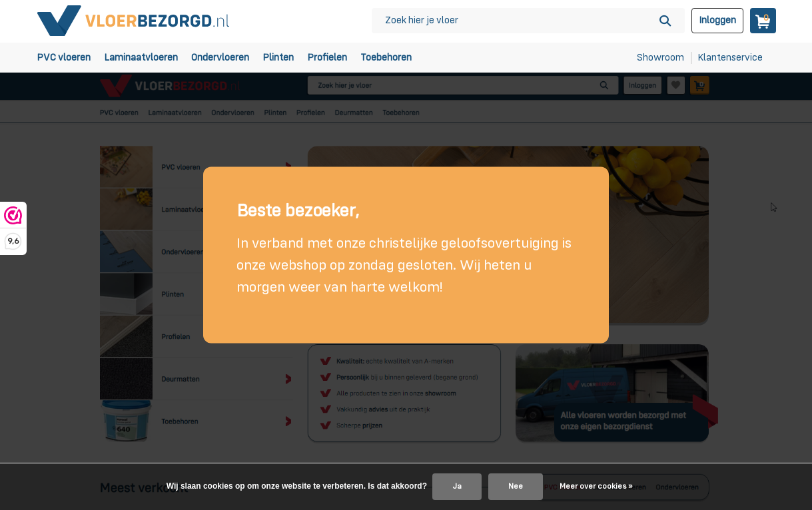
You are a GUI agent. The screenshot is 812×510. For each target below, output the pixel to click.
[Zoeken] (528, 21)
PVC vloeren (64, 58)
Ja (457, 487)
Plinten (278, 58)
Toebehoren (386, 58)
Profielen (327, 58)
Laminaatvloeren (141, 58)
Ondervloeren (220, 58)
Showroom (660, 58)
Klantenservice (730, 58)
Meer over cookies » (596, 487)
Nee (516, 487)
